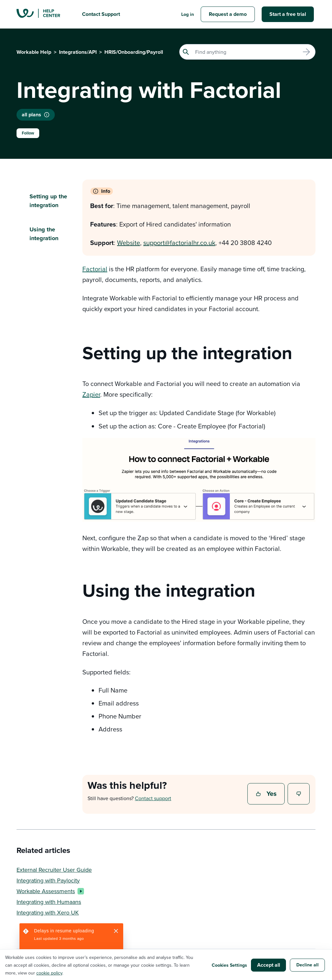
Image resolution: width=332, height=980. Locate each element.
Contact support (153, 798)
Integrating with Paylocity (48, 880)
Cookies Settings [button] (229, 965)
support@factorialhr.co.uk (179, 243)
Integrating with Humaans (49, 902)
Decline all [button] (308, 965)
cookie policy (49, 973)
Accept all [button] (269, 965)
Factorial (95, 269)
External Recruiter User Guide (54, 870)
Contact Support (101, 14)
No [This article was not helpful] (299, 794)
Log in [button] (188, 14)
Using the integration (44, 234)
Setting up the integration (48, 201)
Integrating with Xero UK (48, 912)
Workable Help (34, 52)
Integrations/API (78, 52)
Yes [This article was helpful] (267, 794)
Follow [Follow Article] (28, 133)
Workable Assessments (49, 891)
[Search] (247, 52)
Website (129, 243)
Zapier (91, 394)
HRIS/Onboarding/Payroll (134, 52)
